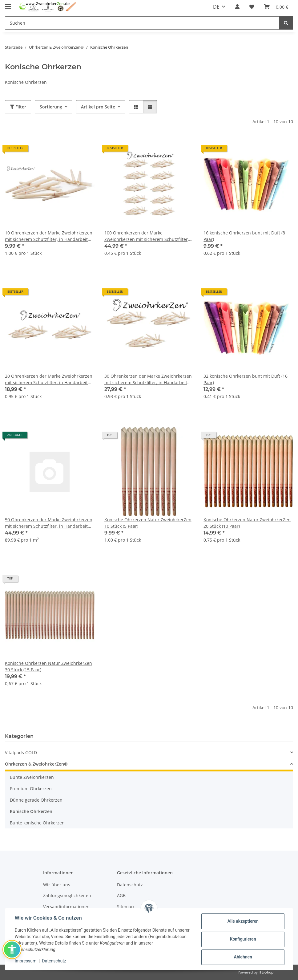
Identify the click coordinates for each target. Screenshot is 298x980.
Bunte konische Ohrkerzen (37, 823)
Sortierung (51, 107)
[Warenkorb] (276, 7)
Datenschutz (54, 961)
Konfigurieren (242, 939)
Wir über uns (57, 885)
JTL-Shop (266, 972)
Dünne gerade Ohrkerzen (36, 800)
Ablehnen (242, 957)
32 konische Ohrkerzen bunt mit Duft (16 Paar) (246, 379)
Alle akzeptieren (242, 921)
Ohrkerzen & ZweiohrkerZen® (36, 764)
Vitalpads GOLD (21, 752)
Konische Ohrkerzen (31, 811)
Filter (18, 107)
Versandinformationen (66, 907)
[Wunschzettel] (252, 7)
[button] (237, 7)
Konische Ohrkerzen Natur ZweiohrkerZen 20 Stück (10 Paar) (247, 523)
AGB (121, 895)
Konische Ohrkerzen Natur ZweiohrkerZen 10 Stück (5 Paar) (148, 523)
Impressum (26, 961)
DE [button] (216, 7)
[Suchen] (142, 23)
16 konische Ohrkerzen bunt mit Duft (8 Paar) (244, 236)
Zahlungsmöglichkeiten (67, 895)
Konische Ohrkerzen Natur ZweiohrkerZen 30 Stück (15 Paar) (48, 666)
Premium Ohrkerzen (31, 789)
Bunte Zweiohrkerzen (32, 777)
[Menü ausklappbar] (8, 4)
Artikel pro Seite (98, 107)
